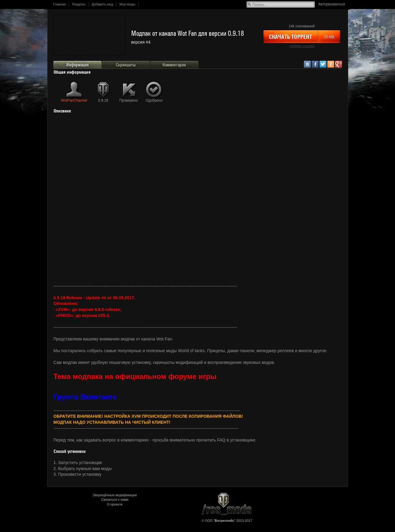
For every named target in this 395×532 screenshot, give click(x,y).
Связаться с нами (115, 500)
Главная (60, 4)
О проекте (115, 504)
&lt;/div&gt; (198, 200)
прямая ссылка (302, 46)
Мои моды (127, 4)
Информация (77, 65)
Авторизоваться (332, 4)
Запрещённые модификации (115, 495)
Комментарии (174, 65)
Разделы (79, 4)
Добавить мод (103, 4)
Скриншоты (126, 65)
